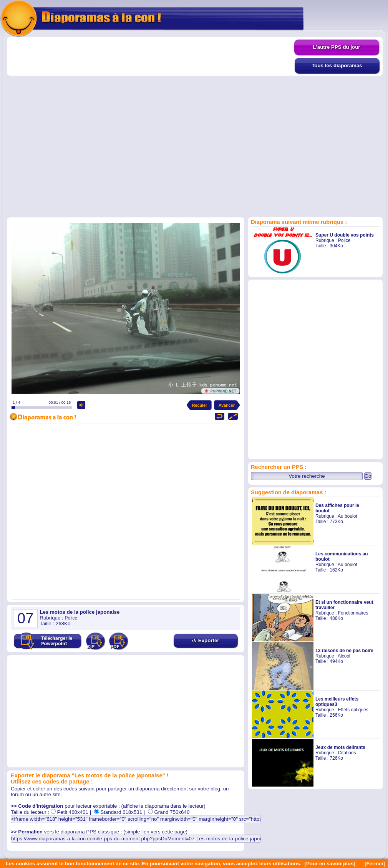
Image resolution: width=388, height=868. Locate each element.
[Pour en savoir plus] (330, 864)
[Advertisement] (88, 127)
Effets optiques (353, 710)
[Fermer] (375, 864)
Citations (347, 753)
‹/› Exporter (205, 640)
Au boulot (347, 516)
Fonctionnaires (353, 613)
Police (344, 240)
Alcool (344, 656)
